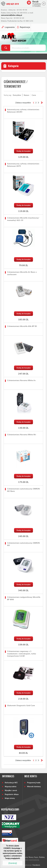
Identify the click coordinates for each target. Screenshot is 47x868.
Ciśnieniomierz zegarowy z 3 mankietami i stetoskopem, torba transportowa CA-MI (22, 653)
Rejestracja (25, 27)
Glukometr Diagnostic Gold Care (21, 705)
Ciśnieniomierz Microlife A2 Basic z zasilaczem (22, 273)
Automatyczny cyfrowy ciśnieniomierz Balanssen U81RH (23, 111)
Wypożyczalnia (11, 786)
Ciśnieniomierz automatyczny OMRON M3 (23, 544)
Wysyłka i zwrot (11, 790)
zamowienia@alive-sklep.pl (11, 15)
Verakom (36, 865)
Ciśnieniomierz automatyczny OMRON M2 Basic (23, 490)
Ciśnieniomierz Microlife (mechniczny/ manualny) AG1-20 (23, 219)
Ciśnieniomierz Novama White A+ (21, 380)
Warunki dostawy (34, 786)
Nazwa (26, 95)
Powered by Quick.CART (12, 865)
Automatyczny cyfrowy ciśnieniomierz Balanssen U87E (23, 165)
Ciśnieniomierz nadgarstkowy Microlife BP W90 (24, 598)
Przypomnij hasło (34, 783)
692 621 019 (13, 4)
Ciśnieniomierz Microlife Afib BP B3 (22, 326)
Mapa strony (10, 798)
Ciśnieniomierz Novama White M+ (22, 434)
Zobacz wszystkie (23, 102)
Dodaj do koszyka (23, 151)
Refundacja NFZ (11, 783)
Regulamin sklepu (12, 794)
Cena (34, 95)
